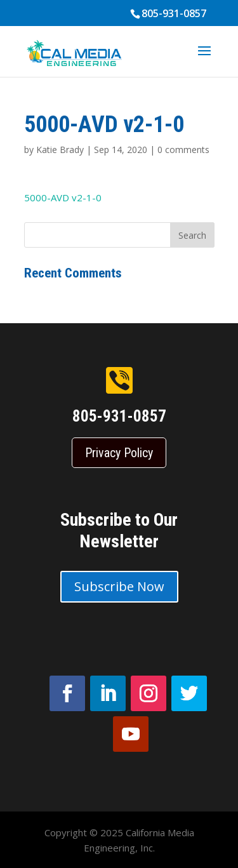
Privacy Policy (119, 453)
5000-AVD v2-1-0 (63, 197)
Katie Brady (60, 150)
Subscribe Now (119, 586)
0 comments (183, 150)
